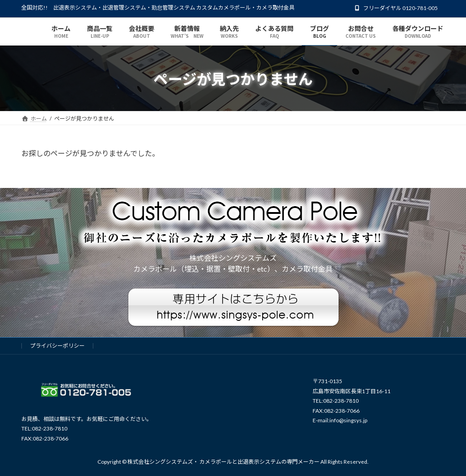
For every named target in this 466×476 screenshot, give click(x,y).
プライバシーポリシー (57, 346)
